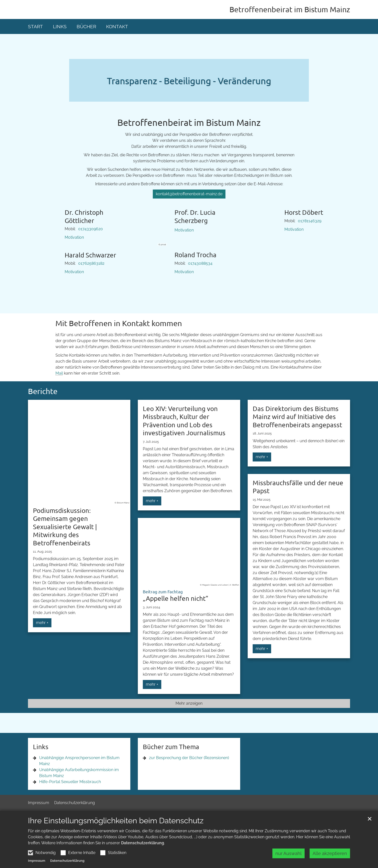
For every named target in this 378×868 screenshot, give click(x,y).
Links (60, 27)
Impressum (37, 862)
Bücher (86, 27)
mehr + (42, 623)
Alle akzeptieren (330, 855)
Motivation (74, 237)
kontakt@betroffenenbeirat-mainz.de (189, 194)
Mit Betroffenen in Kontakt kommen (119, 323)
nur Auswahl (288, 855)
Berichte (43, 391)
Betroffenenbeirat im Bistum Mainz (189, 122)
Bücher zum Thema (171, 747)
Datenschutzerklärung (143, 844)
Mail (59, 373)
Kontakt (117, 27)
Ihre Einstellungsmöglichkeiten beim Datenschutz (116, 822)
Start (35, 27)
